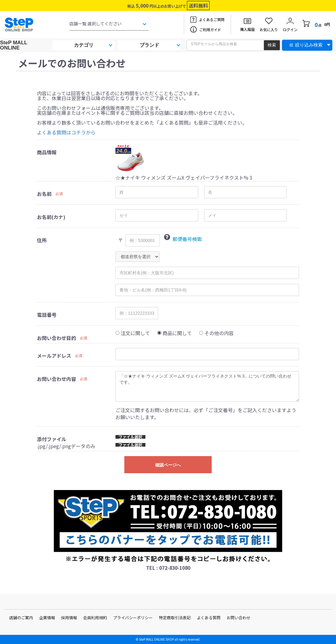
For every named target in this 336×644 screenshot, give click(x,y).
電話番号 (47, 315)
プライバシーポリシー (133, 618)
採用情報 (69, 618)
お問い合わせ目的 (57, 338)
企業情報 (47, 618)
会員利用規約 (95, 618)
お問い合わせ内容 (57, 379)
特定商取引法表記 (175, 618)
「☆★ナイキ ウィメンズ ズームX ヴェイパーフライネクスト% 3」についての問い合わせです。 (207, 386)
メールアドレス (54, 356)
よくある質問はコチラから (66, 132)
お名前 (44, 194)
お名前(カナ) (51, 217)
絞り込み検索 (309, 45)
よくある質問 (209, 618)
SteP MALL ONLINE (14, 45)
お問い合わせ (239, 618)
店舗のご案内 (21, 618)
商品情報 (47, 152)
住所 (42, 240)
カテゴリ (84, 45)
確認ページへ (168, 465)
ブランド (149, 45)
